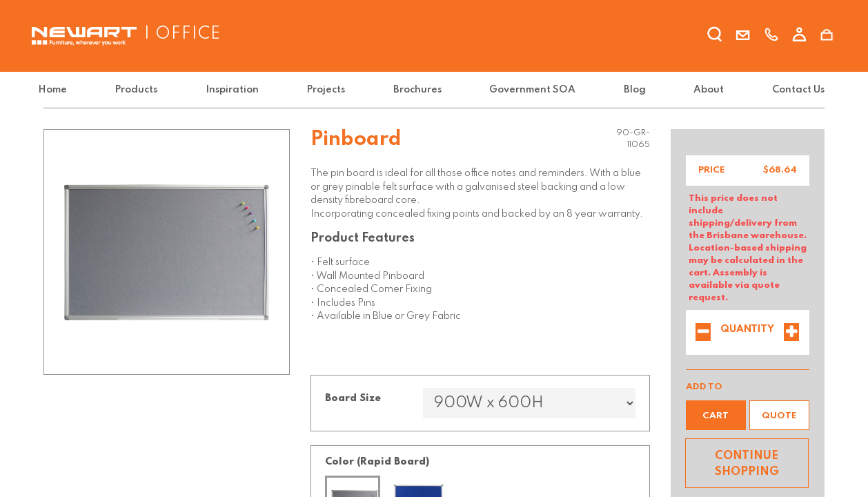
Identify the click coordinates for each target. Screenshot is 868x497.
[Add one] (791, 333)
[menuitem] (61, 90)
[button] (716, 415)
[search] (715, 37)
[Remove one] (703, 333)
